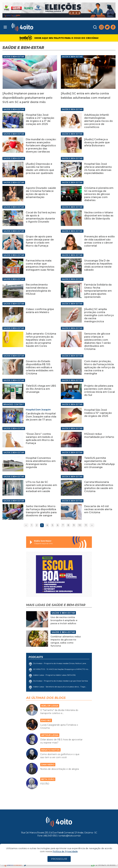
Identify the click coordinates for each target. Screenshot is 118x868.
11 (86, 525)
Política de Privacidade (65, 851)
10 (80, 525)
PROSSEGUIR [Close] (59, 859)
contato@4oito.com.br (70, 836)
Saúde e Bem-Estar (14, 57)
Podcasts (36, 657)
